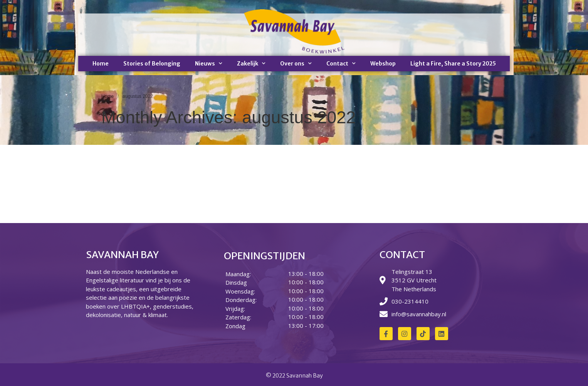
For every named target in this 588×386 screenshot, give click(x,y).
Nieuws (209, 64)
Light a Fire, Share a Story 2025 (453, 64)
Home (101, 64)
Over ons (296, 64)
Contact (341, 64)
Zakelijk (251, 64)
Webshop (383, 64)
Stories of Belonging (152, 64)
